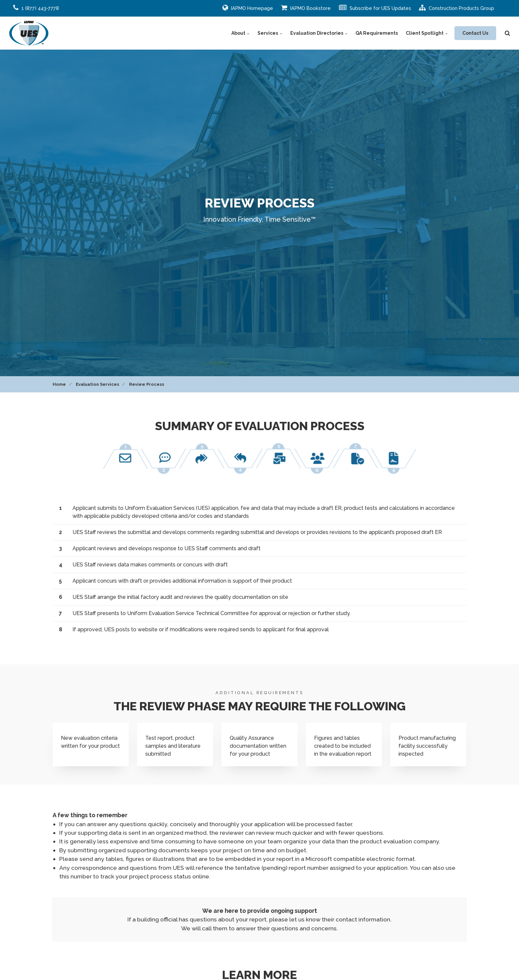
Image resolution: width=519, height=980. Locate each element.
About (240, 33)
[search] (507, 33)
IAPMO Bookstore (306, 8)
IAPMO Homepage (248, 8)
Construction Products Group (457, 8)
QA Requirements (377, 33)
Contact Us (475, 33)
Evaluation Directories (319, 33)
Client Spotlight (427, 33)
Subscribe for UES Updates (375, 8)
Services (270, 33)
